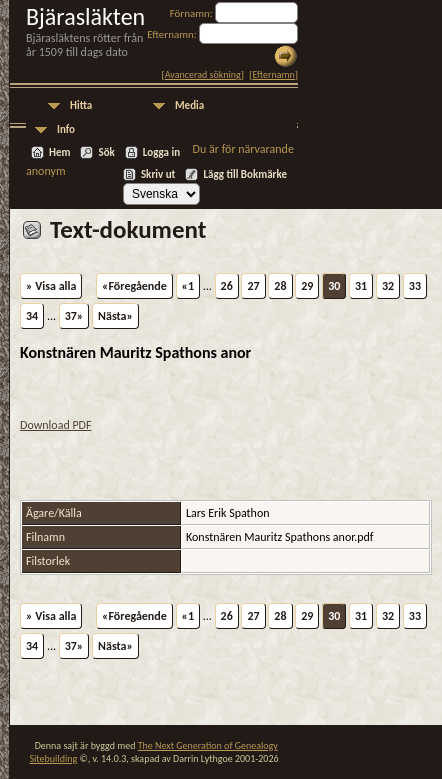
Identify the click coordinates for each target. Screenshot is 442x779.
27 (253, 286)
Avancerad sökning (203, 74)
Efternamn (273, 74)
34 (32, 316)
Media (189, 105)
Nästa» (115, 316)
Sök (106, 152)
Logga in (161, 152)
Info (66, 129)
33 (415, 286)
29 (307, 286)
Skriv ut (158, 174)
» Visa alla (51, 286)
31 (361, 286)
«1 (188, 286)
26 (227, 286)
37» (74, 316)
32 (388, 286)
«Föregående (134, 286)
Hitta (81, 105)
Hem (59, 152)
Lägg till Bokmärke (245, 174)
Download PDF (56, 425)
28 (280, 286)
